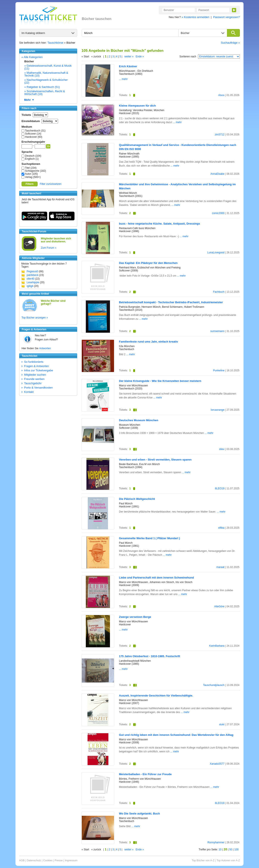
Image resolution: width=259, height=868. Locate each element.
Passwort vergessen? (227, 17)
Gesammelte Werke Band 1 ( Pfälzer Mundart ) (150, 538)
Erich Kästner (128, 66)
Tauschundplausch (214, 685)
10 (220, 850)
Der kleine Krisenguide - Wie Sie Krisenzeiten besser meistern (160, 381)
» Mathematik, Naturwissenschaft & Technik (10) (46, 74)
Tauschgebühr (33, 383)
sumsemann (217, 331)
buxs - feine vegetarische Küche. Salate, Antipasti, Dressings (160, 224)
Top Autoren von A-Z (228, 860)
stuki (222, 724)
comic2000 (218, 213)
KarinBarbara (217, 646)
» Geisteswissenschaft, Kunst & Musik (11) (48, 67)
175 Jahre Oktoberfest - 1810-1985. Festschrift (150, 656)
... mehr (123, 79)
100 (236, 850)
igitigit (30, 286)
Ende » (140, 57)
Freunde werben (34, 379)
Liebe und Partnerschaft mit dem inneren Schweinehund (156, 578)
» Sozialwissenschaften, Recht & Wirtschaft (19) (45, 93)
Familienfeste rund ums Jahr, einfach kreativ (149, 342)
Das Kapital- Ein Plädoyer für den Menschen (148, 263)
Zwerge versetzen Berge (135, 617)
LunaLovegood (216, 253)
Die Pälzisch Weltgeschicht (137, 499)
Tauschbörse (55, 43)
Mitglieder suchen (35, 375)
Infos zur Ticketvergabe (39, 370)
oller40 (31, 279)
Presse (59, 860)
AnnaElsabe (217, 174)
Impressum (71, 860)
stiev (222, 449)
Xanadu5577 (217, 764)
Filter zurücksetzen (51, 184)
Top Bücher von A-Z (203, 860)
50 (231, 850)
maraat (220, 567)
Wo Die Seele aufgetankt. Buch (139, 814)
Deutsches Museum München (139, 420)
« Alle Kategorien (32, 57)
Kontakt (29, 392)
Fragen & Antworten (36, 366)
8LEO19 (220, 488)
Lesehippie (33, 282)
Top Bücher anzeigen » (35, 318)
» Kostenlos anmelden (195, 17)
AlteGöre (219, 606)
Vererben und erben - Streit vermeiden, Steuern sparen (155, 460)
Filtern (30, 184)
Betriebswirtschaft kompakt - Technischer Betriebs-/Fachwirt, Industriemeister (171, 302)
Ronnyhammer (216, 842)
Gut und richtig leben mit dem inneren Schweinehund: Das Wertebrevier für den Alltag (176, 735)
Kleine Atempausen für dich (137, 106)
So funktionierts (34, 362)
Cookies (48, 860)
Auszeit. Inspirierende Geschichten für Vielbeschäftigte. (156, 696)
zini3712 (220, 135)
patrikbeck (33, 275)
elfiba (221, 528)
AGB (22, 860)
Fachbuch (219, 292)
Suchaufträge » (230, 43)
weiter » (129, 57)
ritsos (221, 95)
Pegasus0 (32, 271)
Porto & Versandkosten (38, 388)
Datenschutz (34, 860)
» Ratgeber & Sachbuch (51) (42, 87)
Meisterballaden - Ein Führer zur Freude (145, 774)
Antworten (45, 348)
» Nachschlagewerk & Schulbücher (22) (46, 81)
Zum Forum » (49, 248)
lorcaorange (218, 410)
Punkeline (219, 370)
